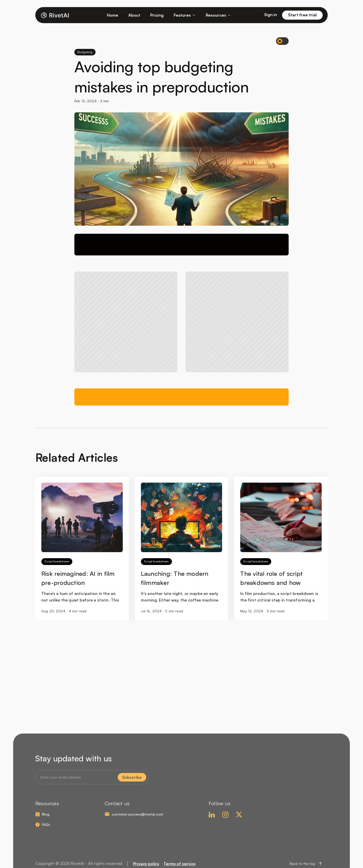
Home (113, 15)
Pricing (157, 15)
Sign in (271, 15)
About (134, 15)
